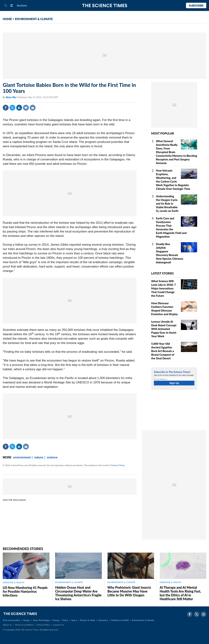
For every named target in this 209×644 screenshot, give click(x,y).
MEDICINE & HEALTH (14, 582)
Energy (56, 620)
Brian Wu (11, 97)
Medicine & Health (120, 620)
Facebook (6, 108)
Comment (26, 108)
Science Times (118, 465)
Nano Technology (41, 620)
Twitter (12, 108)
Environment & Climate (143, 620)
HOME (7, 19)
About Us (7, 625)
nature (39, 457)
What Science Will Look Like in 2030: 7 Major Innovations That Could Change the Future (163, 288)
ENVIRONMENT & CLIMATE (34, 19)
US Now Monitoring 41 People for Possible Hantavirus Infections (25, 591)
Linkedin (19, 108)
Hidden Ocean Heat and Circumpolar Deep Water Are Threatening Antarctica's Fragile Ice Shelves (78, 593)
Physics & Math (88, 620)
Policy (65, 620)
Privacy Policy (43, 625)
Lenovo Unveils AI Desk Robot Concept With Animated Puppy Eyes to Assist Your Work (164, 329)
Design (26, 620)
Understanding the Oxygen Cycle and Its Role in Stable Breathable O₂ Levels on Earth (167, 203)
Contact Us (58, 625)
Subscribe (196, 5)
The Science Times (104, 6)
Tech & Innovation (11, 620)
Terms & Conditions (24, 625)
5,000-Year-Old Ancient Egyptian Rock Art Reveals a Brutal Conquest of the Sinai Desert (163, 351)
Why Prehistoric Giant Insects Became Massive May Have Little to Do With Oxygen (129, 591)
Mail (33, 108)
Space (74, 620)
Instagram (204, 614)
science (52, 457)
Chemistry (103, 620)
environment (22, 457)
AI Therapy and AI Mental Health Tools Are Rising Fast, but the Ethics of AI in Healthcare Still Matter (180, 593)
